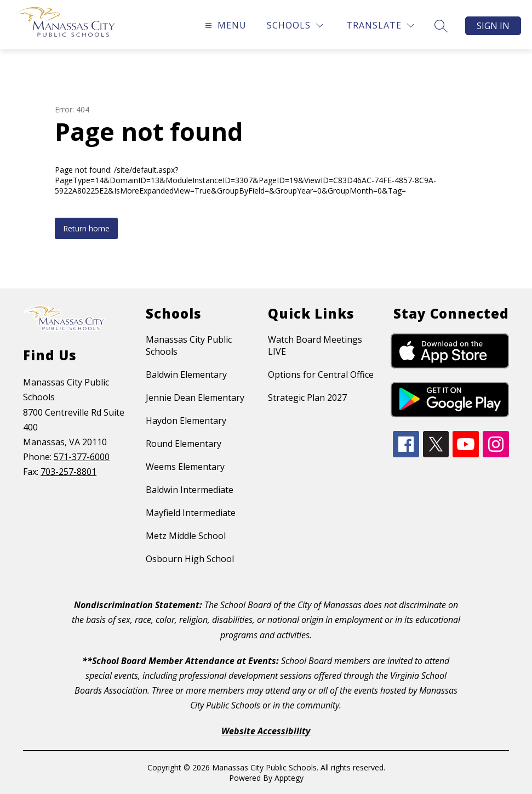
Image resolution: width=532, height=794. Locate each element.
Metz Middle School (186, 536)
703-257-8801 (68, 472)
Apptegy (289, 778)
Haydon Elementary (186, 421)
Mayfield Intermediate (191, 513)
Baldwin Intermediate (190, 490)
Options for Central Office (321, 375)
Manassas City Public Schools (189, 345)
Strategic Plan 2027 (307, 398)
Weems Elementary (185, 467)
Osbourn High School (190, 559)
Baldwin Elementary (186, 375)
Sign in (493, 26)
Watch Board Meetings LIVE (315, 345)
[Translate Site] (380, 25)
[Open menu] (224, 25)
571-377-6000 (82, 457)
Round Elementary (184, 444)
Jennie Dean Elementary (195, 398)
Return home (86, 228)
